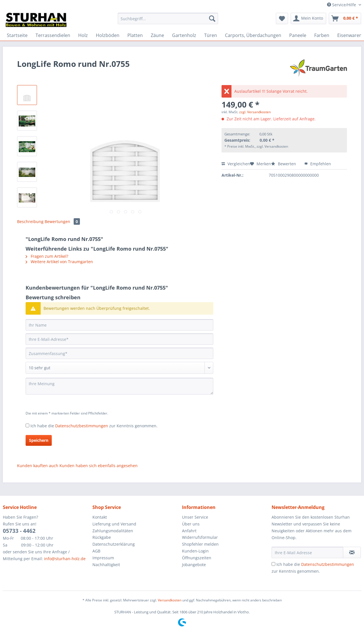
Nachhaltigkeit (106, 565)
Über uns (191, 524)
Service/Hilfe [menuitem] (342, 5)
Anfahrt (189, 531)
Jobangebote (194, 565)
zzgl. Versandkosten (255, 112)
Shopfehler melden (200, 544)
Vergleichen (236, 164)
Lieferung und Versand (114, 524)
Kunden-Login (195, 551)
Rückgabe (102, 537)
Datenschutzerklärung (114, 544)
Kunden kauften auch (38, 466)
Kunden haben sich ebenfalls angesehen (99, 466)
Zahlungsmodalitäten (113, 531)
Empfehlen (318, 164)
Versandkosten (170, 600)
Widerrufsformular (200, 537)
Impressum (103, 558)
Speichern (39, 440)
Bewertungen (62, 221)
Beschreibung (30, 221)
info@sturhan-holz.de (65, 559)
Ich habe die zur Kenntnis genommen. (94, 426)
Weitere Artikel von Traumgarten (59, 262)
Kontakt (100, 517)
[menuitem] (168, 21)
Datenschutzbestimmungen (82, 426)
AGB (96, 551)
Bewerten (284, 164)
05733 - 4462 (19, 531)
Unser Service (195, 517)
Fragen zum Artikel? (47, 256)
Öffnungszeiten (197, 558)
